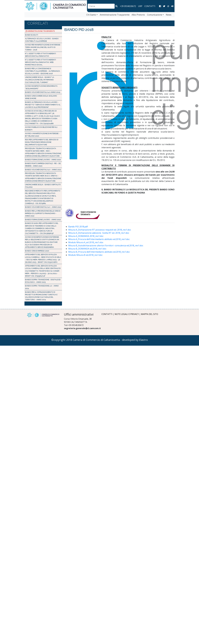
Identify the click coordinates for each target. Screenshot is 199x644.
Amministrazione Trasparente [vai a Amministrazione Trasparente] (115, 15)
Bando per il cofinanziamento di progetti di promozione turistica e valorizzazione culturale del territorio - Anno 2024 (41, 296)
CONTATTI (107, 314)
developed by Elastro (135, 340)
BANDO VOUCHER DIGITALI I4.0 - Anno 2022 (43, 207)
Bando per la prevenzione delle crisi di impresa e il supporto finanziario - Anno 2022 (43, 213)
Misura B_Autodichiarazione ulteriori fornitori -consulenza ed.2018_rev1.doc (106, 246)
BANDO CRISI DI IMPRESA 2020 (37, 251)
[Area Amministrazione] (172, 6)
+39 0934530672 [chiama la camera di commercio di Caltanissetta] (128, 6)
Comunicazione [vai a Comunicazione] (155, 15)
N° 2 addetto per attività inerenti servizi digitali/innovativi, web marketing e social (40, 62)
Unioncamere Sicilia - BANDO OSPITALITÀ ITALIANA (43, 186)
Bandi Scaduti (32, 35)
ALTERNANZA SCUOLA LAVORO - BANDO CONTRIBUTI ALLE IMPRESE (42, 40)
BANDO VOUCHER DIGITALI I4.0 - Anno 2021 (43, 170)
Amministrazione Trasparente (40, 31)
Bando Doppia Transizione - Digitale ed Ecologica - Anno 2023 (43, 281)
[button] (116, 6)
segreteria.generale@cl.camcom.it (82, 328)
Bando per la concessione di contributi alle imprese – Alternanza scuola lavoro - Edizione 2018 (43, 71)
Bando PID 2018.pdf (78, 227)
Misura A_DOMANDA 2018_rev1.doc (86, 236)
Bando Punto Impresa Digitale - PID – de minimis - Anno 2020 (43, 165)
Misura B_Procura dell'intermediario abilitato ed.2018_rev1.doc (99, 252)
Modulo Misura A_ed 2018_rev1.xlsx (86, 242)
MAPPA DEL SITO (150, 314)
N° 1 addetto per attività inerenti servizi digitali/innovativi (40, 55)
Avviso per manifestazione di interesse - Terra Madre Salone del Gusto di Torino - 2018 (43, 47)
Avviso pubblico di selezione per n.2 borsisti (41, 128)
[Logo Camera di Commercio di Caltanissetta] (43, 315)
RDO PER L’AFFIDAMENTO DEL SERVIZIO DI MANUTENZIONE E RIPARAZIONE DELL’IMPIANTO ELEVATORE (42, 142)
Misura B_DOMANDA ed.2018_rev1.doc (87, 249)
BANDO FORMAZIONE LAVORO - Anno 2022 (43, 220)
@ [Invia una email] (168, 6)
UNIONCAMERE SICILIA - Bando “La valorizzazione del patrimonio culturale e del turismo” (40, 80)
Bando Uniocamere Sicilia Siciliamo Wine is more (41, 97)
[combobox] (101, 6)
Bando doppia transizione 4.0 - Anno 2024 (42, 287)
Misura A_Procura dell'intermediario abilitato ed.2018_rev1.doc (99, 239)
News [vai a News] (169, 15)
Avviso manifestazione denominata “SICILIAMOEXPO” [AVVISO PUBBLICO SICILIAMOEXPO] (41, 87)
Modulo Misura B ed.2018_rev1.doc (85, 255)
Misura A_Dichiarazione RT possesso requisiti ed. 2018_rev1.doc (100, 230)
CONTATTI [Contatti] (150, 6)
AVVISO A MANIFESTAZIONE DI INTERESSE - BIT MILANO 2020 (42, 135)
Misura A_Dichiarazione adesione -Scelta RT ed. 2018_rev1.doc (99, 233)
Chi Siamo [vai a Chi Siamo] (91, 15)
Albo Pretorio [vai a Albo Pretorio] (138, 15)
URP (140, 6)
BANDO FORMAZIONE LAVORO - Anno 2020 (43, 160)
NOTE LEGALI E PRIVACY (127, 314)
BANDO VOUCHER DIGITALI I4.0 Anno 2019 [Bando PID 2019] (43, 92)
